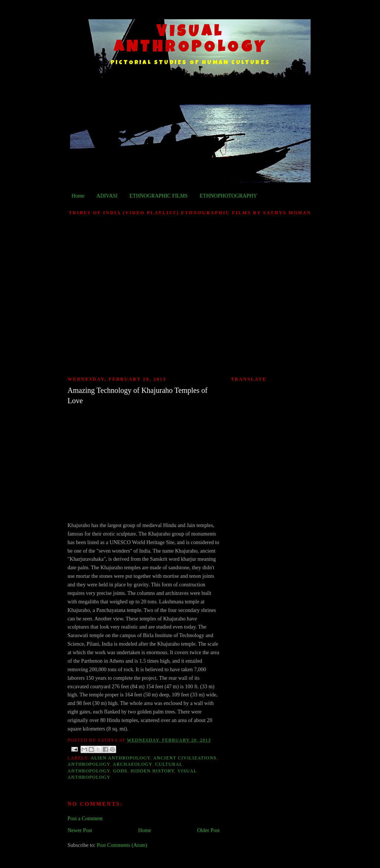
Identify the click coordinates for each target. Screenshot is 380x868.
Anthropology (89, 764)
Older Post (208, 830)
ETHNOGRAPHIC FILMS (159, 196)
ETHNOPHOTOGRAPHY (228, 196)
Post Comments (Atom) (122, 845)
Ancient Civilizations (185, 758)
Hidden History (153, 771)
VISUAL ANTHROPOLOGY (191, 40)
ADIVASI (107, 196)
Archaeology (132, 764)
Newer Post (80, 830)
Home (78, 196)
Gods (120, 771)
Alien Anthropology (120, 758)
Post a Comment (85, 818)
